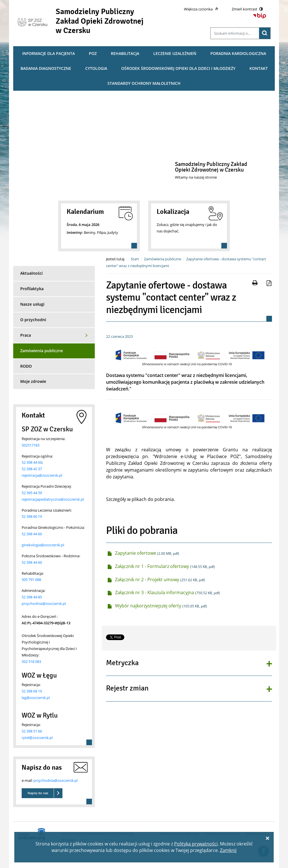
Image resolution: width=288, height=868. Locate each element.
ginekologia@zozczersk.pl (43, 545)
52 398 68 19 (32, 691)
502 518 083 (31, 661)
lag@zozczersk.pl (36, 698)
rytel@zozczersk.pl (37, 738)
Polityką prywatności (196, 844)
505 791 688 (31, 580)
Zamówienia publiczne (163, 259)
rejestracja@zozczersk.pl (42, 475)
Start (135, 259)
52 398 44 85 (32, 597)
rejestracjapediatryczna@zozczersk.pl (53, 499)
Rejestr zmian (127, 689)
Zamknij (228, 850)
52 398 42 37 (32, 469)
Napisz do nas (38, 793)
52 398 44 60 (32, 462)
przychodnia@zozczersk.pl (44, 603)
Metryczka (122, 663)
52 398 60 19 (32, 516)
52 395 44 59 (32, 493)
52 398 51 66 (32, 731)
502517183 (31, 445)
